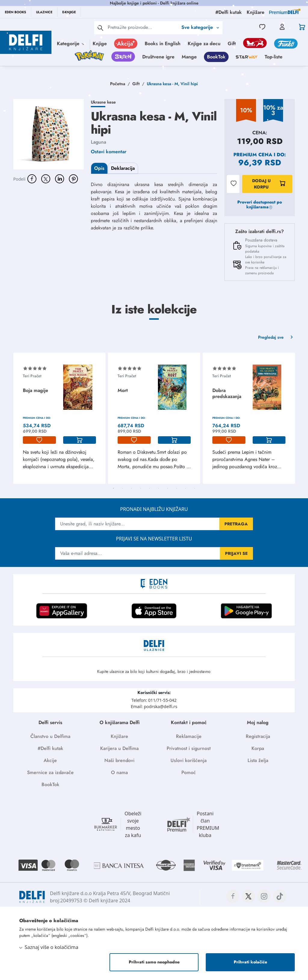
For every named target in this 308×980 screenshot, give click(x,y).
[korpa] (80, 440)
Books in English (163, 44)
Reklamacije (189, 736)
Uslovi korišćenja (189, 760)
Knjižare (119, 736)
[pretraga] (100, 28)
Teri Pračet (32, 376)
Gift (232, 44)
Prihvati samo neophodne (154, 962)
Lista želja (258, 760)
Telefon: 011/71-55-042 (154, 700)
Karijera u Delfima (119, 748)
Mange (189, 57)
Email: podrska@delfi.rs (154, 706)
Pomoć (189, 772)
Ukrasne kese (103, 102)
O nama (119, 772)
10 (195, 488)
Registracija (258, 736)
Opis (99, 168)
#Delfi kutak (50, 748)
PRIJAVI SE (236, 553)
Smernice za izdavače (50, 772)
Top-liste (274, 57)
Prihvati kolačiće (250, 962)
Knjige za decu (204, 44)
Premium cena (253, 155)
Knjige (100, 44)
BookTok (216, 57)
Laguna (99, 142)
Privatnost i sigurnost (189, 748)
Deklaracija (123, 168)
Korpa (258, 748)
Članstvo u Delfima (50, 736)
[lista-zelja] (39, 440)
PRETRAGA (236, 524)
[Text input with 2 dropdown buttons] (143, 27)
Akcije (50, 760)
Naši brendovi (119, 760)
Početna (118, 84)
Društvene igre (158, 57)
